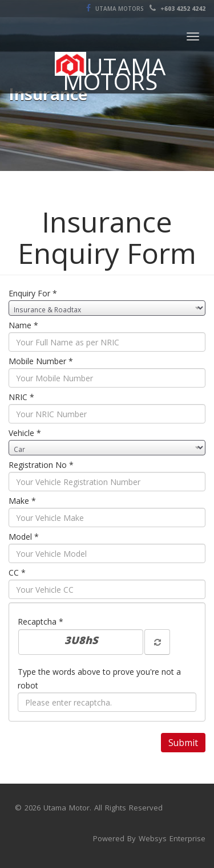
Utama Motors (119, 9)
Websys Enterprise (172, 838)
